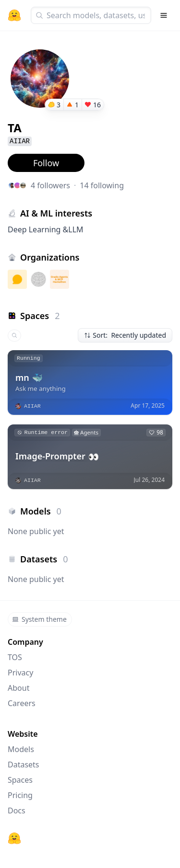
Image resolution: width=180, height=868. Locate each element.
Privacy (20, 673)
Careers (22, 703)
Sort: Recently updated (125, 335)
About (18, 688)
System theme (39, 619)
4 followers (50, 185)
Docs (17, 811)
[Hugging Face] (14, 838)
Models (21, 749)
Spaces (20, 780)
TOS (15, 657)
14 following (102, 185)
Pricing (20, 795)
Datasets (24, 765)
